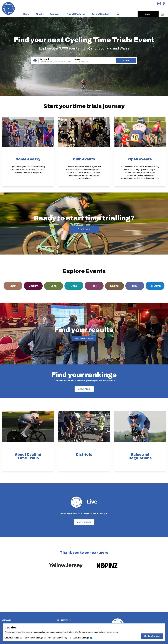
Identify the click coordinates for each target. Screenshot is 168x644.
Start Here (84, 229)
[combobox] (52, 62)
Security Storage (19, 637)
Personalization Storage (61, 637)
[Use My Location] (35, 61)
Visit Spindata (84, 389)
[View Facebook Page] (164, 4)
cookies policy (109, 632)
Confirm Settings (146, 636)
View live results (84, 522)
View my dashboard (84, 339)
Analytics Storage (81, 637)
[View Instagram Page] (159, 4)
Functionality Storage (38, 637)
